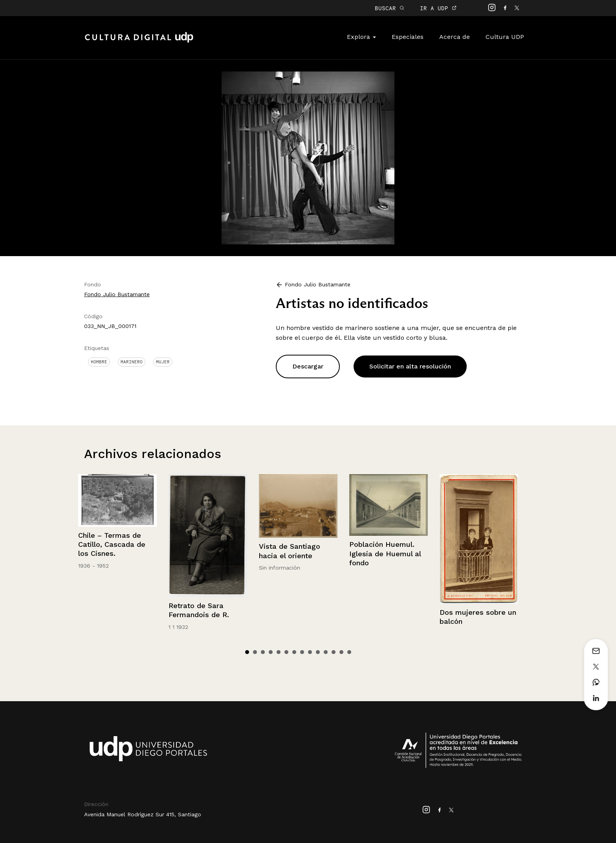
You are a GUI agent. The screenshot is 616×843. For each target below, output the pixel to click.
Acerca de (455, 37)
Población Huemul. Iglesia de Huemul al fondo (385, 553)
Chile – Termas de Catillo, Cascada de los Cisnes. (112, 544)
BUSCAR (390, 8)
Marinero (132, 362)
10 (318, 652)
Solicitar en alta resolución (410, 366)
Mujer (163, 362)
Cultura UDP (505, 37)
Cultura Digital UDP (139, 42)
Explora (361, 37)
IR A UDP (438, 8)
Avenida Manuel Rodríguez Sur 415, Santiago (143, 814)
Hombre (99, 362)
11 (326, 652)
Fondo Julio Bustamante (117, 294)
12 (334, 652)
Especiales (408, 37)
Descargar (308, 366)
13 (341, 652)
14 (349, 652)
